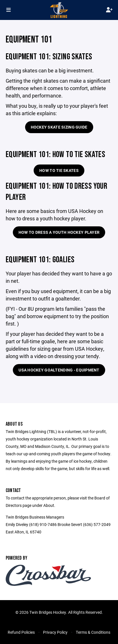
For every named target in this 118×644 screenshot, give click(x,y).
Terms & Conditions (93, 632)
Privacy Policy (55, 632)
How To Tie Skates (59, 170)
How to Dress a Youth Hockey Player (59, 232)
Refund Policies (21, 632)
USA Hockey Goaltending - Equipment (59, 370)
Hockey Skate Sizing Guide (59, 127)
